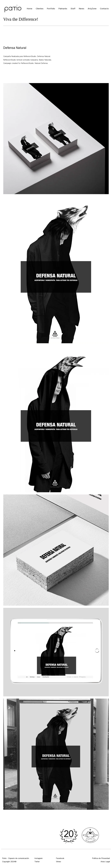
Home (30, 9)
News (82, 9)
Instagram (38, 858)
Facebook (60, 858)
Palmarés (63, 9)
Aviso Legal (105, 862)
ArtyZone (92, 9)
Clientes (40, 9)
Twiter (37, 862)
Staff (73, 9)
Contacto (104, 9)
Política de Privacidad (101, 858)
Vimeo (59, 862)
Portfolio (51, 9)
